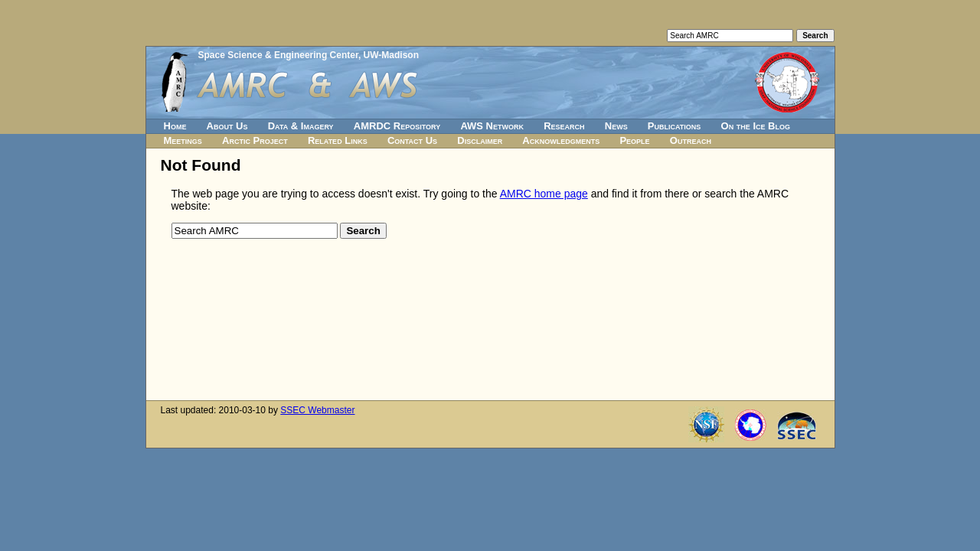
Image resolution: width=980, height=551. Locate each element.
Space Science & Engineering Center (278, 55)
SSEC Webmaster (317, 410)
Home (175, 126)
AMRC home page (544, 194)
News (616, 126)
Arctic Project (255, 140)
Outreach (691, 140)
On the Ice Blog (756, 126)
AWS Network (492, 126)
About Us (227, 126)
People (634, 140)
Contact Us (412, 140)
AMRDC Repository (397, 126)
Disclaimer (480, 140)
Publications (675, 126)
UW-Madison (391, 55)
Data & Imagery (301, 126)
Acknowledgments (561, 140)
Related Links (338, 140)
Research (564, 126)
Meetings (183, 140)
